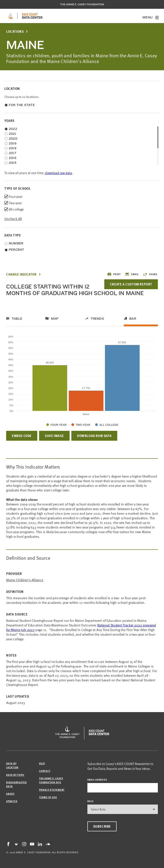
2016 (13, 158)
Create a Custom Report (131, 284)
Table (17, 319)
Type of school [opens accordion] (17, 189)
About (10, 794)
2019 (13, 143)
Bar (133, 319)
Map (55, 319)
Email (132, 274)
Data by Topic (15, 775)
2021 (13, 134)
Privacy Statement (52, 790)
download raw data (59, 173)
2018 (13, 148)
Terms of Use (48, 797)
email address (97, 780)
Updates (12, 801)
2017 (13, 153)
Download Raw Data (94, 436)
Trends (97, 319)
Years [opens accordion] (9, 121)
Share (150, 274)
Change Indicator (21, 274)
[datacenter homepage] (32, 16)
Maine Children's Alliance (25, 580)
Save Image (54, 436)
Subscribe (102, 826)
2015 (13, 163)
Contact (45, 771)
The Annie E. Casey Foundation (82, 4)
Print (114, 274)
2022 (13, 129)
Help (42, 763)
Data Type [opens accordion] (13, 235)
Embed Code (22, 436)
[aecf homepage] (11, 16)
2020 (13, 139)
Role (91, 801)
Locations (15, 32)
